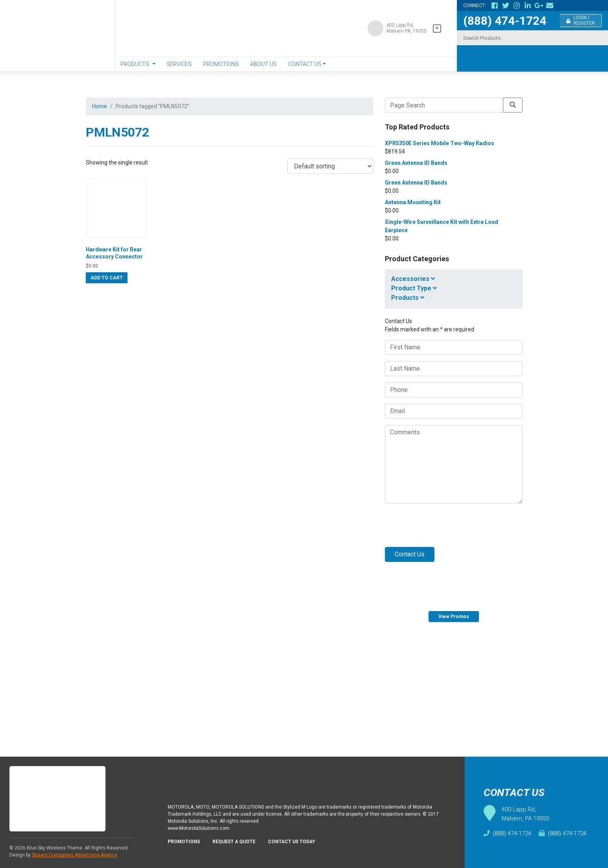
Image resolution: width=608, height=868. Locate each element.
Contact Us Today (301, 844)
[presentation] (445, 525)
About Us (263, 64)
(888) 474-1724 (505, 21)
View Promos (454, 617)
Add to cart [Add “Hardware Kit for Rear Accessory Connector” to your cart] (107, 293)
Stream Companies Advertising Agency (74, 855)
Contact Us (305, 64)
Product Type (414, 288)
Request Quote (528, 683)
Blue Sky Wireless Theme (55, 848)
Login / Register (581, 20)
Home (100, 107)
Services (179, 64)
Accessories (413, 279)
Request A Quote (239, 844)
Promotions (221, 64)
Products (135, 64)
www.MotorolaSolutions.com (201, 829)
